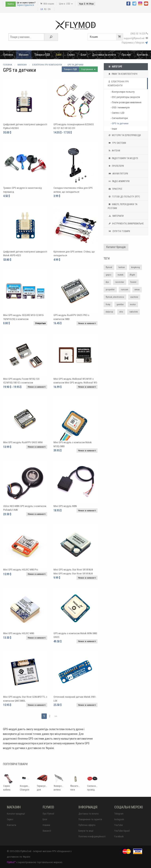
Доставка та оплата (104, 55)
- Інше (114, 129)
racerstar (120, 282)
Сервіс (71, 55)
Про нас (126, 55)
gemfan (120, 305)
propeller (110, 290)
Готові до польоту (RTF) (124, 197)
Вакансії (47, 831)
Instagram (119, 819)
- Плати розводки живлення (126, 102)
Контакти (142, 55)
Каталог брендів (116, 247)
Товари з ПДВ (42, 55)
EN (49, 9)
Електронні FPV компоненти (118, 83)
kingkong (135, 267)
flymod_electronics (115, 297)
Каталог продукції (16, 814)
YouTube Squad (122, 831)
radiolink (134, 312)
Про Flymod (48, 814)
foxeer (133, 282)
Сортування (88, 69)
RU (45, 9)
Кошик (106, 37)
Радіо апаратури (119, 181)
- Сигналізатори (119, 118)
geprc (109, 275)
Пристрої (115, 189)
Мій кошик (47, 4)
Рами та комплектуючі (123, 74)
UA (42, 9)
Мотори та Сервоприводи (124, 135)
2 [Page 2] (50, 716)
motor (133, 305)
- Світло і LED (118, 113)
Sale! (59, 55)
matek (120, 275)
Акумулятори (118, 174)
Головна (8, 55)
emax (137, 290)
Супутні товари (119, 231)
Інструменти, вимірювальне (126, 224)
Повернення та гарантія (90, 819)
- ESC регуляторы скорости (125, 97)
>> (56, 716)
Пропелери (116, 166)
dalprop (109, 312)
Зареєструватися (25, 5)
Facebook (119, 837)
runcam (125, 290)
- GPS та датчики (120, 123)
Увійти (11, 4)
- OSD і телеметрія (120, 107)
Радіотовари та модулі (123, 158)
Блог (84, 55)
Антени (114, 151)
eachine (134, 297)
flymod (109, 267)
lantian (122, 267)
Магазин (24, 55)
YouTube (118, 825)
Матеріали (116, 216)
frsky (108, 305)
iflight (132, 275)
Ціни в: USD (66, 4)
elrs (121, 312)
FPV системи (117, 143)
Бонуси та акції (86, 831)
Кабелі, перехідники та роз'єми (122, 206)
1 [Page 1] (44, 716)
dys (107, 282)
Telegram (119, 814)
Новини (46, 825)
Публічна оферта (87, 825)
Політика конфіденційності (92, 837)
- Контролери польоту (123, 92)
